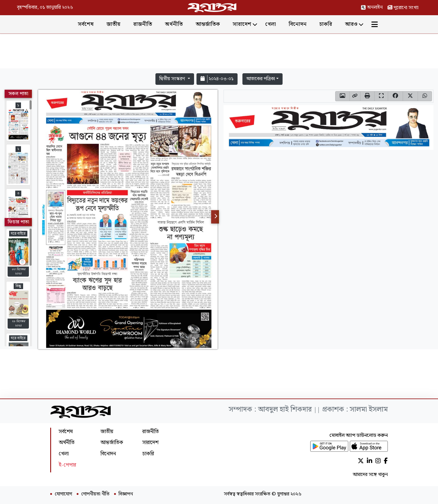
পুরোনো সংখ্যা (403, 8)
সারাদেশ (242, 24)
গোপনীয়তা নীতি (95, 494)
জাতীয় (113, 24)
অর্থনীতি (174, 24)
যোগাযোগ (63, 494)
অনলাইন (372, 7)
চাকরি (326, 24)
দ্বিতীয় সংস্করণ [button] (173, 79)
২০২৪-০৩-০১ (217, 79)
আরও (351, 24)
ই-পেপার (67, 465)
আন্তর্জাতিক (208, 24)
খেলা (271, 24)
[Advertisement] (219, 52)
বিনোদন (298, 24)
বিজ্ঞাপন (126, 494)
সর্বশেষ (86, 24)
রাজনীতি (143, 24)
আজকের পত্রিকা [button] (261, 79)
